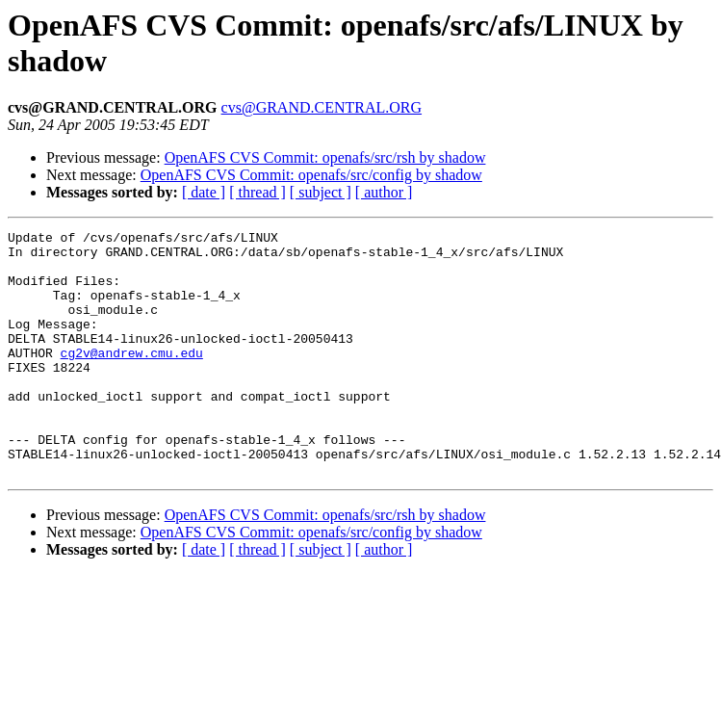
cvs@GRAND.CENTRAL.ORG (322, 107)
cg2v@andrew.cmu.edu (132, 378)
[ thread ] (257, 192)
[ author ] (384, 192)
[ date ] (204, 192)
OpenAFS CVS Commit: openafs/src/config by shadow (311, 175)
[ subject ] (321, 192)
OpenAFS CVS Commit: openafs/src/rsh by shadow (325, 157)
